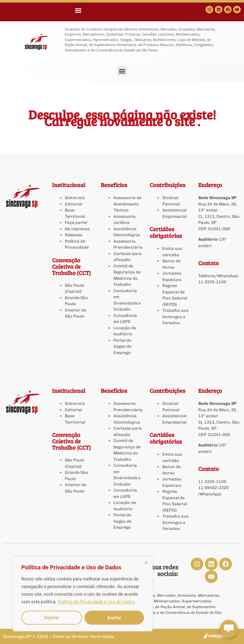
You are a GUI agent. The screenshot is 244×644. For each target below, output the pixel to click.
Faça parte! (76, 222)
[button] (78, 10)
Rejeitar (51, 618)
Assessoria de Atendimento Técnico (127, 204)
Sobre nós (75, 198)
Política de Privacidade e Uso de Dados (96, 602)
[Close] (146, 562)
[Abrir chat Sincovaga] (229, 629)
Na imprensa (77, 229)
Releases (74, 235)
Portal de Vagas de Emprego (122, 346)
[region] (83, 594)
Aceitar (114, 618)
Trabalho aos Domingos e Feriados (175, 317)
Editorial (73, 204)
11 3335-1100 (212, 282)
